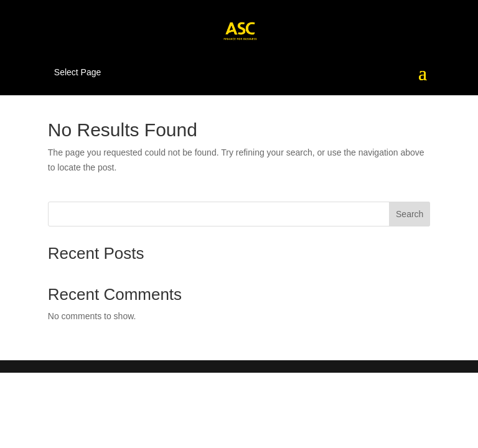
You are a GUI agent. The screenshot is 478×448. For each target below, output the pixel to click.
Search (410, 214)
